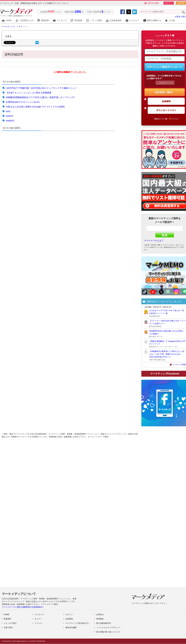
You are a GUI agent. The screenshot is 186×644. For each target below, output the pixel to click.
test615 (9, 116)
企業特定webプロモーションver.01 (23, 102)
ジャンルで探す (10, 623)
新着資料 (45, 20)
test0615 (10, 121)
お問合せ (100, 615)
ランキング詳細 (179, 365)
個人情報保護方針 (104, 623)
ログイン (169, 3)
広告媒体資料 (116, 20)
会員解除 (166, 101)
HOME (9, 20)
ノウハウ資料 (96, 20)
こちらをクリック (165, 83)
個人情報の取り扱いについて (108, 632)
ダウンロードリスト (166, 110)
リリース (38, 623)
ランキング (62, 20)
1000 (78, 11)
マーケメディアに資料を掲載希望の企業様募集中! (23, 607)
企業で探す (8, 628)
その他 (172, 20)
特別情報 (78, 20)
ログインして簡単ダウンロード (165, 67)
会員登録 (181, 3)
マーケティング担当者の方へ (77, 623)
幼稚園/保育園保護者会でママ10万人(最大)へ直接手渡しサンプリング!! (40, 97)
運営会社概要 (153, 3)
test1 (8, 111)
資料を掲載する (154, 20)
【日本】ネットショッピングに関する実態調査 (29, 93)
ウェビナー (134, 20)
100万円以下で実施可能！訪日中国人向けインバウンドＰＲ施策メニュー (41, 88)
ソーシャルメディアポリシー (108, 628)
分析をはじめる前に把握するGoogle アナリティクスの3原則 (35, 107)
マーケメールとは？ (154, 240)
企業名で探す (180, 17)
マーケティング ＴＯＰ (12, 27)
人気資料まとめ (26, 20)
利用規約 (100, 619)
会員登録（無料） (165, 92)
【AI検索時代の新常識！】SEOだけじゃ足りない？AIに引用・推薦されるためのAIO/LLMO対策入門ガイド (167, 354)
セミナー (38, 619)
